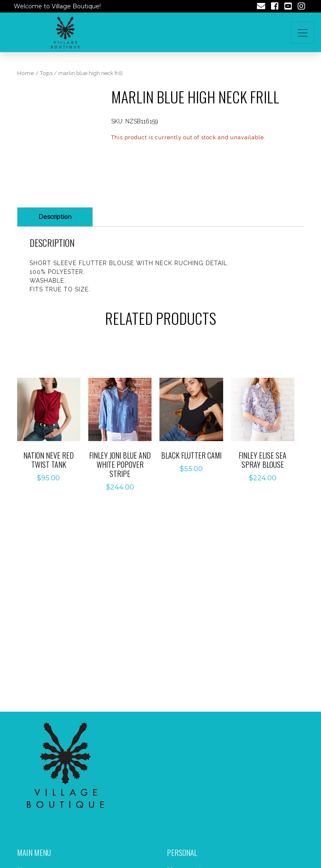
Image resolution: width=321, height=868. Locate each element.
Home (26, 73)
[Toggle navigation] (303, 33)
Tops (46, 73)
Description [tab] (55, 217)
